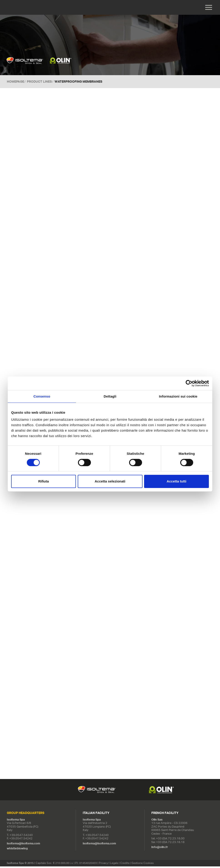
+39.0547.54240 (21, 837)
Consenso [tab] (42, 396)
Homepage (15, 82)
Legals (114, 864)
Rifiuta (44, 481)
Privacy (103, 864)
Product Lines (39, 82)
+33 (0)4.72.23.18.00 (170, 840)
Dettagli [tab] (110, 396)
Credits (125, 864)
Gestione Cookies (142, 864)
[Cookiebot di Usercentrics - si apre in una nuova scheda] (189, 383)
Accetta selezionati (110, 481)
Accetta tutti (176, 481)
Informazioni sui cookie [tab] (178, 396)
